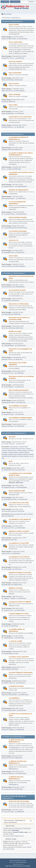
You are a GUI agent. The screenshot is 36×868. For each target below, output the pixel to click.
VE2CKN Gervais (22, 214)
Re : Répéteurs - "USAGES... (9, 598)
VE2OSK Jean (20, 127)
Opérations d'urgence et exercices (20, 572)
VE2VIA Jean (14, 540)
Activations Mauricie (13, 452)
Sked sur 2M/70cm (28, 514)
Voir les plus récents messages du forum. (13, 836)
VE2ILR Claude (19, 80)
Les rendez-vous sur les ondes (19, 503)
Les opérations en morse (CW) (19, 543)
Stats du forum (9, 826)
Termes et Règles (17, 860)
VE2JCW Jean (15, 301)
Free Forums (21, 864)
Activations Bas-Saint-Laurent (18, 449)
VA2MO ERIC (21, 730)
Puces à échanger (15, 94)
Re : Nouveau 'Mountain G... (9, 444)
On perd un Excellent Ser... (8, 774)
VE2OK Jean (19, 359)
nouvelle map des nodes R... (9, 402)
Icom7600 (4, 102)
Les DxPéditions (14, 698)
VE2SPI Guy (12, 102)
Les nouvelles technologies (18, 231)
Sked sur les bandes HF (8, 516)
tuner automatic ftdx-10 (7, 287)
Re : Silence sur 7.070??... (8, 528)
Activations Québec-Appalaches (10, 456)
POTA (11, 461)
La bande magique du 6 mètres (19, 614)
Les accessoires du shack (17, 290)
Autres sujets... (14, 256)
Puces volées (13, 105)
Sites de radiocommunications (19, 390)
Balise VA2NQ (5, 669)
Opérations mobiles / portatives (19, 531)
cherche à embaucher (7, 266)
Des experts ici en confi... (8, 373)
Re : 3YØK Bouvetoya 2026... (9, 710)
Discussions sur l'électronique (19, 304)
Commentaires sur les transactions (20, 117)
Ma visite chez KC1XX (7, 758)
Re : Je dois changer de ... (8, 387)
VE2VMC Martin (19, 789)
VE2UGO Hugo (20, 638)
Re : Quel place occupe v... (8, 414)
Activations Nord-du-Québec (15, 454)
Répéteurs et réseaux (16, 588)
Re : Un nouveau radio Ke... (9, 214)
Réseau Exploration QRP (17, 491)
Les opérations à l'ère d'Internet (19, 557)
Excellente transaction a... (8, 127)
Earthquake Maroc (6, 585)
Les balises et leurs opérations (19, 657)
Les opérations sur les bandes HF (20, 519)
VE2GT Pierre (22, 470)
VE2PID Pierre (18, 150)
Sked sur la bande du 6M (16, 514)
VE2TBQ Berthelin (20, 287)
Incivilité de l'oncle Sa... (8, 359)
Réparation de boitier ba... (8, 426)
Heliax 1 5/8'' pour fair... (8, 91)
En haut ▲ (24, 860)
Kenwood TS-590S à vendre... (9, 39)
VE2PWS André (17, 169)
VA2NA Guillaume (20, 91)
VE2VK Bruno (22, 683)
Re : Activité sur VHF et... (8, 610)
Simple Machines (22, 862)
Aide (11, 860)
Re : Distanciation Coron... (8, 252)
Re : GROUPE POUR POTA (9, 470)
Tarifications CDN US (7, 150)
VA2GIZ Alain (20, 113)
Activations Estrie (12, 451)
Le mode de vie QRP (15, 641)
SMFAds (15, 864)
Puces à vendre (14, 24)
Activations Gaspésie (22, 451)
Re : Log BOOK (6, 301)
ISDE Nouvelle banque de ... (9, 198)
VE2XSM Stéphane (22, 187)
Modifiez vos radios (15, 331)
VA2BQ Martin (20, 373)
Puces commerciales (16, 42)
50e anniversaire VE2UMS (8, 511)
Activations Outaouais (28, 454)
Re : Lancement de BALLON (9, 228)
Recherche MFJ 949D (7, 80)
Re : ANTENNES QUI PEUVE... (10, 499)
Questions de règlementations (19, 190)
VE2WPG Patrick (17, 585)
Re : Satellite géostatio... (8, 638)
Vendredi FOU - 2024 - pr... (8, 58)
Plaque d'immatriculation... (8, 113)
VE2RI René (21, 58)
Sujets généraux (14, 447)
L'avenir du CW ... (6, 554)
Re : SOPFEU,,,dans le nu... (9, 683)
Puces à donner (14, 84)
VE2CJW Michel (23, 39)
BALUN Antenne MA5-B (8, 328)
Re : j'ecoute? (5, 626)
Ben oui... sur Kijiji (6, 169)
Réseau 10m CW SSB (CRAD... (10, 695)
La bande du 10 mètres (16, 686)
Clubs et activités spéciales (18, 217)
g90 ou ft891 (5, 540)
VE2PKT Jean (22, 402)
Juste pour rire (14, 240)
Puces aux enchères (15, 61)
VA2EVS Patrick (21, 528)
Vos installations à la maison (18, 406)
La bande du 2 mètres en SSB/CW (20, 602)
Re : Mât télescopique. (7, 653)
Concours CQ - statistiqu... (8, 730)
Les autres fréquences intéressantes (21, 672)
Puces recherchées (15, 73)
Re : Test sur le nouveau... (8, 812)
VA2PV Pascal (19, 483)
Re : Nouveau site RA (7, 789)
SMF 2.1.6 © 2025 (14, 862)
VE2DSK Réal (17, 314)
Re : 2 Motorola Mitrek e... (8, 346)
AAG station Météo (6, 314)
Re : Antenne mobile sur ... (8, 187)
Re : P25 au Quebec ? (7, 569)
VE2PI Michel (15, 831)
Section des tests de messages (19, 801)
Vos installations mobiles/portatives (20, 418)
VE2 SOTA (12, 437)
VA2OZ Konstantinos (20, 266)
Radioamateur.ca (16, 747)
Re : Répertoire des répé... (8, 487)
